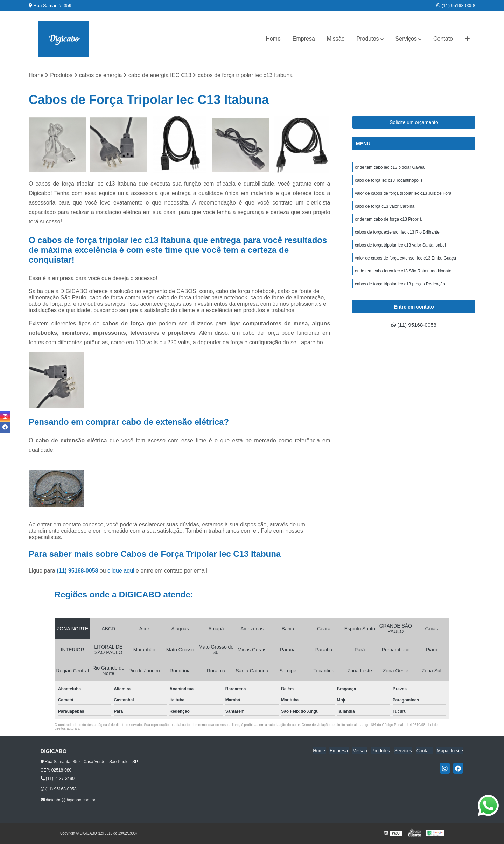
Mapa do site (450, 751)
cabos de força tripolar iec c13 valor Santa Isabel (400, 248)
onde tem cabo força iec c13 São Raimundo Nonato (403, 274)
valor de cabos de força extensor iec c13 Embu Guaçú (405, 261)
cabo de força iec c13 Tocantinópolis (389, 181)
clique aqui (121, 571)
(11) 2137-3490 (58, 779)
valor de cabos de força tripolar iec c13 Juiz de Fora (403, 194)
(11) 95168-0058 (456, 5)
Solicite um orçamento (414, 123)
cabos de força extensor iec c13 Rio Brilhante (397, 234)
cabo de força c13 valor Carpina (385, 208)
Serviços (406, 39)
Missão (336, 39)
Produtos (368, 39)
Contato (443, 39)
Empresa (304, 39)
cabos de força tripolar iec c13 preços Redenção (400, 288)
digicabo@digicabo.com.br (68, 800)
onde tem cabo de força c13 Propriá (388, 221)
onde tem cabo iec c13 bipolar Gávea (390, 168)
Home (273, 39)
